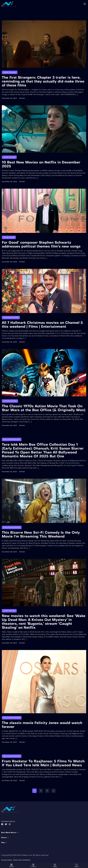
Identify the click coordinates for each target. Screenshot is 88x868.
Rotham (22, 98)
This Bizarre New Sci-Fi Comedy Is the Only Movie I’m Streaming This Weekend (41, 534)
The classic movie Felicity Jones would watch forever (42, 725)
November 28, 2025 (9, 98)
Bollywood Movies (12, 439)
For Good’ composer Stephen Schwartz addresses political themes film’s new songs (41, 244)
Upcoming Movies (11, 318)
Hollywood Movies (12, 527)
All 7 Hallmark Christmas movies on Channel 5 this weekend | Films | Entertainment (42, 325)
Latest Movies (9, 157)
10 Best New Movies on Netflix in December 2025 (41, 164)
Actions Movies (10, 401)
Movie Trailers (10, 72)
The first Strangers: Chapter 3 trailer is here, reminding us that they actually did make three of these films (43, 81)
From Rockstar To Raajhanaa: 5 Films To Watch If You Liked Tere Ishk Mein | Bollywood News (43, 763)
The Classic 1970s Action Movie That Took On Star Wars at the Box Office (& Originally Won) (44, 408)
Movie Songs (9, 237)
